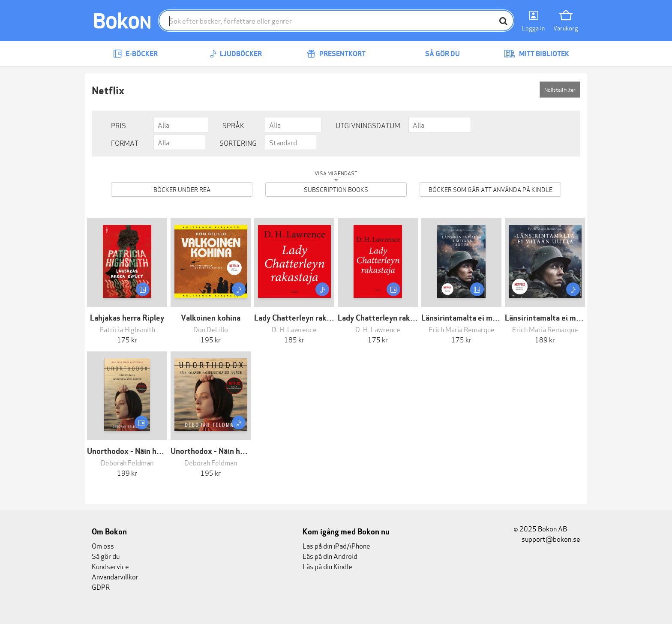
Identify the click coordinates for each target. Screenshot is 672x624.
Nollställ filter (560, 89)
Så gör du (436, 54)
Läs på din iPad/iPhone (336, 545)
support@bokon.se (547, 538)
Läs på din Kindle (327, 566)
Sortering (238, 142)
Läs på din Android (330, 556)
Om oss (103, 545)
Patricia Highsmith (127, 329)
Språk (233, 125)
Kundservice (110, 566)
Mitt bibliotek (537, 54)
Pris (118, 125)
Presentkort (336, 54)
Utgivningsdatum (368, 125)
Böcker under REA (182, 189)
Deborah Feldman (127, 462)
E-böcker (135, 54)
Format (125, 142)
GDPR (101, 586)
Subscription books (336, 189)
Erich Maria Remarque (462, 329)
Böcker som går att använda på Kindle (490, 189)
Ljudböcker (236, 54)
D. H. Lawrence (294, 329)
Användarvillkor (115, 576)
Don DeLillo (211, 329)
